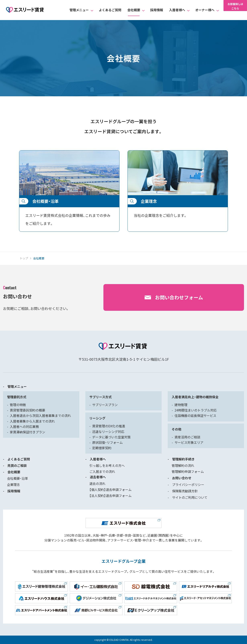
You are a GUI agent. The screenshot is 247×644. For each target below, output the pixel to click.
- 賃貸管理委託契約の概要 (26, 410)
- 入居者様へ (96, 459)
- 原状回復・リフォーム (106, 442)
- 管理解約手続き (181, 459)
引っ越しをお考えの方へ (107, 465)
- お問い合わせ (180, 478)
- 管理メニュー (15, 386)
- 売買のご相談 (15, 465)
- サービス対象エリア (188, 442)
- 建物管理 (180, 405)
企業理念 (13, 485)
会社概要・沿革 (17, 478)
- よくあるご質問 (16, 459)
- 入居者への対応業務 (23, 427)
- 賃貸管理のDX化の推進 (107, 426)
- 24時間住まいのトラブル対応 (194, 410)
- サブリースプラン (104, 405)
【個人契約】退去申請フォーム (110, 490)
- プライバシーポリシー (186, 485)
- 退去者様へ (96, 477)
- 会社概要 (12, 472)
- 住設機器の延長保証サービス (194, 415)
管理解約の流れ (183, 465)
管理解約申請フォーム (188, 471)
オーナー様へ (205, 10)
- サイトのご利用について (188, 497)
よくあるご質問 (110, 10)
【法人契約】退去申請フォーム (110, 496)
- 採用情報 (12, 491)
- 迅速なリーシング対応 (107, 432)
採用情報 (157, 10)
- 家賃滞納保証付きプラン (26, 432)
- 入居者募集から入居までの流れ (31, 421)
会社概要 (134, 10)
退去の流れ (97, 484)
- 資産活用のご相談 (186, 437)
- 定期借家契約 (100, 448)
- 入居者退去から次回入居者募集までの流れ (39, 415)
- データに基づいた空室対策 (110, 437)
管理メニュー (79, 10)
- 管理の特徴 (16, 405)
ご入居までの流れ (102, 471)
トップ (24, 258)
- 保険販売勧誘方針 (183, 491)
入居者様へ (177, 10)
